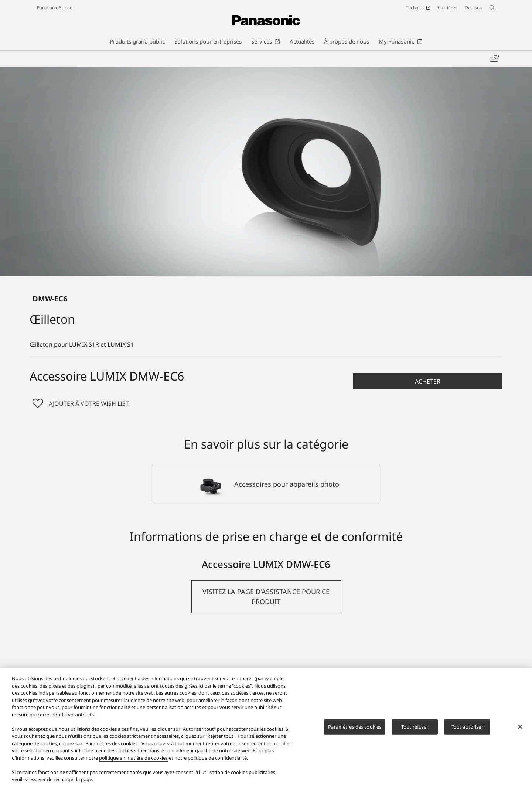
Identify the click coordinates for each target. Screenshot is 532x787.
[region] (266, 727)
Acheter (428, 381)
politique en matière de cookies (133, 758)
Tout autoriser (467, 726)
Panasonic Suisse (55, 8)
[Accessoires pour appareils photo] (266, 484)
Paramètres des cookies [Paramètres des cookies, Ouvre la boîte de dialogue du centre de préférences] (355, 726)
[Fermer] (520, 726)
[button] (428, 381)
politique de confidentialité (217, 758)
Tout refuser (415, 726)
